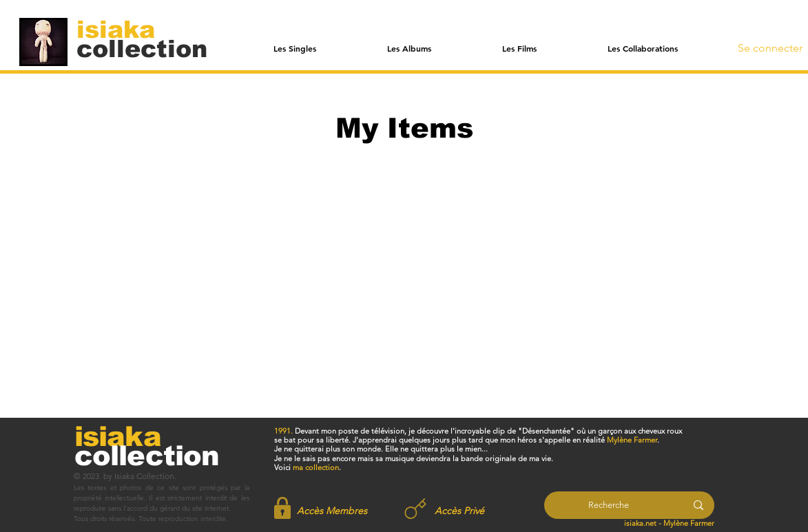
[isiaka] (124, 29)
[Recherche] (609, 505)
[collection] (142, 49)
